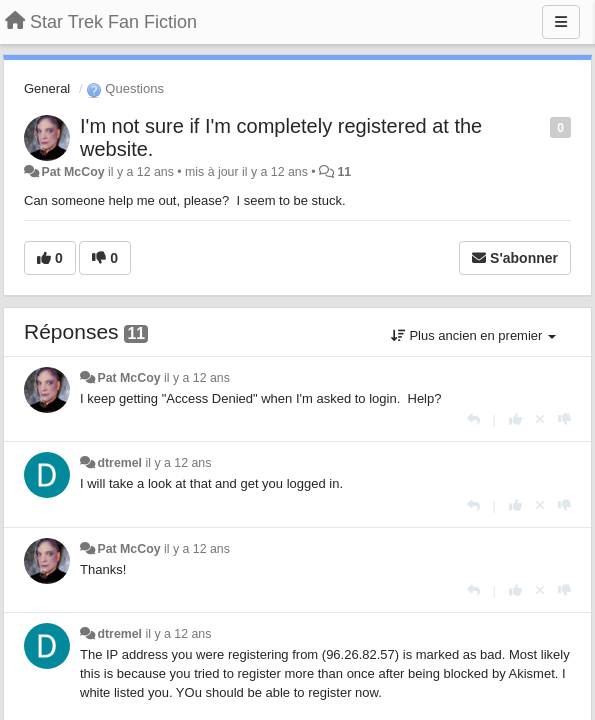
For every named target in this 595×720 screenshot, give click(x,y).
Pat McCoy (72, 172)
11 (344, 172)
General (47, 88)
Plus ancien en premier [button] (473, 335)
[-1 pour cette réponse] (564, 419)
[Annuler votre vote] (540, 419)
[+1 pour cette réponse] (515, 419)
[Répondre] (473, 419)
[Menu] (561, 22)
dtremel (119, 463)
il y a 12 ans (197, 378)
